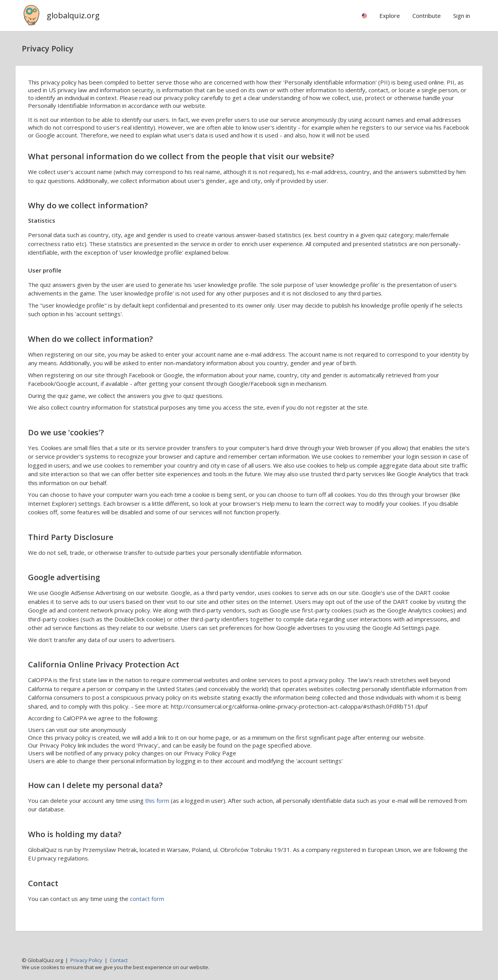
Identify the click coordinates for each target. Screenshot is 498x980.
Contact (119, 960)
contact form (147, 899)
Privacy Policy (86, 960)
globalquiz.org (73, 15)
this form (157, 801)
